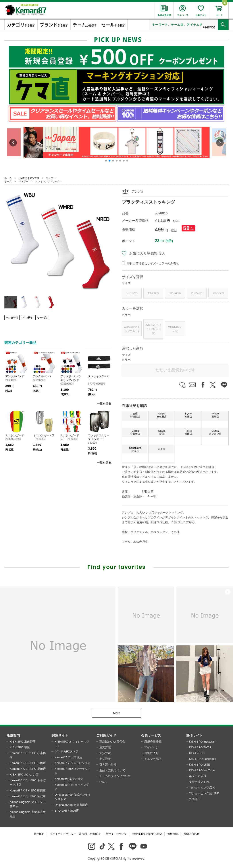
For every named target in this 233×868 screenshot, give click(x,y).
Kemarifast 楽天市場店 (69, 779)
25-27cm (197, 293)
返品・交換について (112, 770)
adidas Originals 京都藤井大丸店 (28, 814)
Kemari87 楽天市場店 (68, 757)
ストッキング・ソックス (49, 181)
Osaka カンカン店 (215, 432)
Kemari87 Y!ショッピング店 (73, 763)
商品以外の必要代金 (112, 742)
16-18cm (132, 293)
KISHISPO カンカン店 (24, 775)
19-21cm (153, 293)
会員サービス (151, 735)
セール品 (42, 318)
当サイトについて (116, 834)
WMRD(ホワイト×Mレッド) (153, 329)
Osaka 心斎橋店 (135, 432)
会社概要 (39, 834)
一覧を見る (104, 403)
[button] (106, 161)
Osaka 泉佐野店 (162, 415)
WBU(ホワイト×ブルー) (132, 329)
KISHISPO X (197, 753)
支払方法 (105, 753)
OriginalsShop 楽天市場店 (71, 805)
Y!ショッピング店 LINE (204, 793)
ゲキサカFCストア (67, 752)
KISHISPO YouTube (202, 770)
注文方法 (105, 747)
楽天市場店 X (197, 776)
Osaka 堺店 (162, 432)
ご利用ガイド (106, 735)
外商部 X (195, 799)
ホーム (8, 178)
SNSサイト (194, 735)
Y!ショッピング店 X (202, 788)
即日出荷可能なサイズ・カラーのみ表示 (153, 263)
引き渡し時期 (108, 765)
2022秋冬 (28, 318)
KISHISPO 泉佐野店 (23, 742)
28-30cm (219, 293)
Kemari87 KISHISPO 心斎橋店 (28, 755)
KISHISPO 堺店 (20, 747)
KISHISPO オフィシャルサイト (72, 744)
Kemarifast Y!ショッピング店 (72, 787)
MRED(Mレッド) (175, 329)
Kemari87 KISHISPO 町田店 (28, 790)
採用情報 (173, 834)
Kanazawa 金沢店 (135, 449)
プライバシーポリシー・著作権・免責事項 (75, 834)
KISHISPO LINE (199, 765)
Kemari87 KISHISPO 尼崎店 (28, 769)
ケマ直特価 (12, 318)
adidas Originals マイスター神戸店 (28, 804)
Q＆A (103, 782)
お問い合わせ (191, 834)
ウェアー (51, 178)
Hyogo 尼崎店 (215, 415)
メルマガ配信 (153, 759)
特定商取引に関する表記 (147, 834)
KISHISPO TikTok (200, 747)
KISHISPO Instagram (203, 742)
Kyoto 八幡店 (188, 415)
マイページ (151, 747)
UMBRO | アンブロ (29, 178)
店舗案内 (13, 735)
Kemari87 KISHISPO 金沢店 (28, 796)
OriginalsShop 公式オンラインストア (73, 797)
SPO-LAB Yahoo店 (67, 811)
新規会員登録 (153, 742)
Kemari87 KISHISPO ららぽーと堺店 (28, 782)
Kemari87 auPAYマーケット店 (73, 771)
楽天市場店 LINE (200, 782)
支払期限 (105, 759)
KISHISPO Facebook (202, 759)
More (116, 713)
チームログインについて (115, 776)
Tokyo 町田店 (188, 432)
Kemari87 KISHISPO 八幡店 (28, 763)
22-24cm (175, 293)
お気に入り (151, 753)
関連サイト (60, 735)
